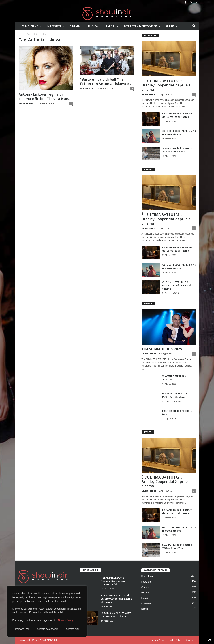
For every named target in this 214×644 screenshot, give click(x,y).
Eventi (112, 26)
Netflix (145, 609)
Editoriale (146, 603)
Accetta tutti (72, 629)
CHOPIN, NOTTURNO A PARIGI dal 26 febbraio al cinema (176, 285)
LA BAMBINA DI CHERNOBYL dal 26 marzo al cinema (178, 115)
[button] (194, 26)
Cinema (76, 26)
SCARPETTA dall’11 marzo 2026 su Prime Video (177, 150)
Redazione (191, 640)
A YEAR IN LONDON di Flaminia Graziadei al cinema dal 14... (113, 581)
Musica (95, 26)
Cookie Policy (66, 620)
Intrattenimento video (142, 26)
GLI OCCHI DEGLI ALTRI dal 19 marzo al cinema (179, 133)
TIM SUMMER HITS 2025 (162, 349)
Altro (171, 26)
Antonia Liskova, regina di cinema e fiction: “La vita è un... (44, 97)
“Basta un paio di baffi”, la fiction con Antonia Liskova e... (105, 82)
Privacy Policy (158, 640)
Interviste (56, 26)
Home (21, 34)
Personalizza (22, 629)
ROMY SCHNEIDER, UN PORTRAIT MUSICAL (175, 395)
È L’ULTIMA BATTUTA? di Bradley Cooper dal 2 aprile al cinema (167, 85)
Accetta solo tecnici (48, 629)
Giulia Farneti (26, 103)
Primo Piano (32, 26)
